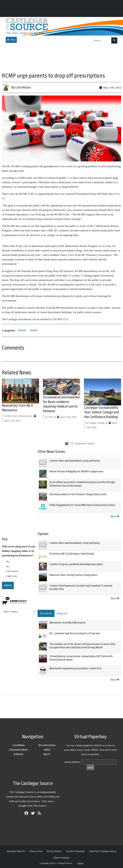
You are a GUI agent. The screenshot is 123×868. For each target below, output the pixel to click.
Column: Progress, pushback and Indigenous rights (76, 564)
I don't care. (12, 576)
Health (34, 330)
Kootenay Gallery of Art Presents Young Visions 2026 (78, 494)
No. (8, 566)
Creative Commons (75, 851)
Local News (18, 745)
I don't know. (12, 571)
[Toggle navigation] (11, 40)
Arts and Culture (47, 745)
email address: (72, 762)
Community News (18, 750)
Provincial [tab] (46, 613)
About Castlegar (61, 858)
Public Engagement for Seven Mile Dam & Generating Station (82, 505)
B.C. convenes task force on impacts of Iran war (75, 633)
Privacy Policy (54, 851)
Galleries (18, 754)
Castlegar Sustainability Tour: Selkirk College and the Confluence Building (101, 412)
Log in (80, 863)
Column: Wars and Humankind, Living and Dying (75, 461)
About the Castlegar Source (103, 851)
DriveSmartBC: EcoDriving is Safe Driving (72, 554)
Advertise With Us (16, 851)
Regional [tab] (62, 613)
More (115, 516)
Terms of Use (36, 851)
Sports (47, 754)
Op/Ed (47, 750)
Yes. (8, 562)
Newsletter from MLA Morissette (68, 623)
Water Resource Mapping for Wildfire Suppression (76, 471)
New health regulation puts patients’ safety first (76, 668)
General (22, 330)
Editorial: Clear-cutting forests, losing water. (74, 575)
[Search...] (102, 40)
